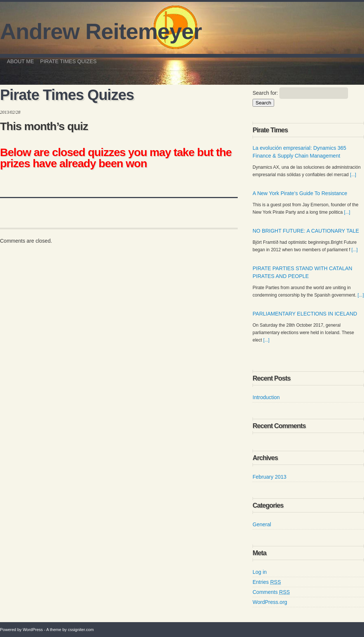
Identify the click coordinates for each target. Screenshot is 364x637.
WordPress (33, 630)
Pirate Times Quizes (68, 61)
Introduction (266, 397)
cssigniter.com (81, 630)
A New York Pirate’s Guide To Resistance (300, 193)
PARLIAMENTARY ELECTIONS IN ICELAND (305, 314)
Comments (271, 592)
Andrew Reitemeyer (101, 32)
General (262, 524)
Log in (260, 572)
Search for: (265, 93)
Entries (267, 582)
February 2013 (269, 477)
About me (20, 61)
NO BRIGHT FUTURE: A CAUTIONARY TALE (306, 231)
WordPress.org (270, 602)
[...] (353, 175)
